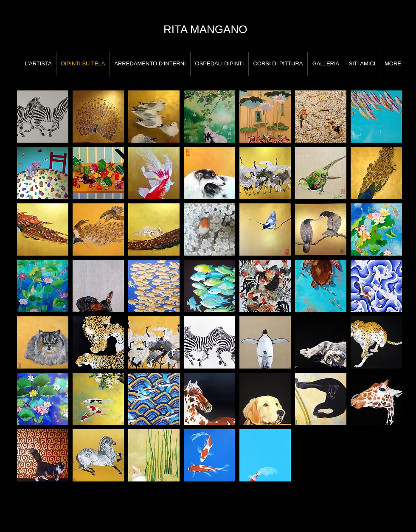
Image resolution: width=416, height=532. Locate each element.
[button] (43, 117)
